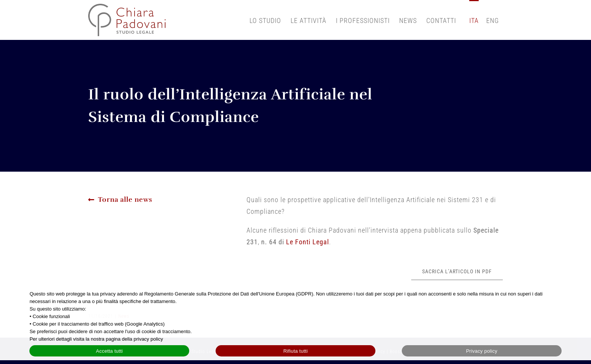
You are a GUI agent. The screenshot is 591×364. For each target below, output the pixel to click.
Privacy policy (482, 351)
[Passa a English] (493, 20)
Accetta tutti (109, 351)
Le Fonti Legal (308, 242)
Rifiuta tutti (296, 351)
